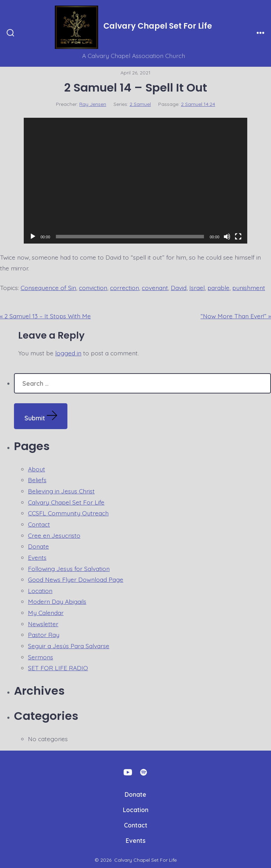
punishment (249, 288)
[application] (135, 181)
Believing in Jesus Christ (61, 491)
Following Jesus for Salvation (69, 569)
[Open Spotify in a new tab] (144, 772)
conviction (93, 288)
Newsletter (43, 624)
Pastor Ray (44, 635)
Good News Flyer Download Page (76, 579)
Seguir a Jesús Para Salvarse (69, 646)
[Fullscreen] (238, 237)
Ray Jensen (93, 104)
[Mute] (227, 237)
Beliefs (37, 480)
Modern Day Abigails (57, 601)
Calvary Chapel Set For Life (66, 502)
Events (37, 557)
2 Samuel (140, 104)
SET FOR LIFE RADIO (58, 668)
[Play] (33, 237)
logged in (68, 353)
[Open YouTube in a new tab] (128, 772)
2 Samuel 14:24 (198, 104)
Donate (38, 546)
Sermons (41, 657)
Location (40, 591)
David (179, 288)
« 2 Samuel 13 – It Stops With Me (45, 316)
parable (218, 288)
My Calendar (46, 613)
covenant (155, 288)
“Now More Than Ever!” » (236, 316)
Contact (39, 524)
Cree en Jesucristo (54, 535)
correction (124, 288)
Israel (197, 288)
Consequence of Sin (48, 288)
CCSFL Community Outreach (68, 513)
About (36, 469)
